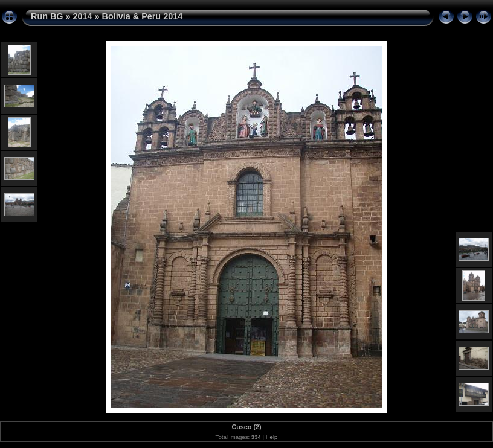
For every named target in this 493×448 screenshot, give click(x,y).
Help (272, 437)
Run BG (47, 16)
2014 (83, 16)
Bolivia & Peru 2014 (143, 16)
